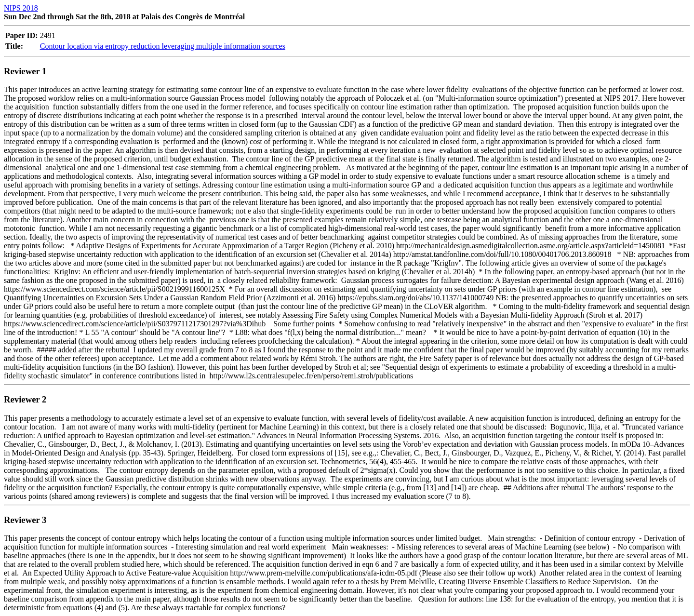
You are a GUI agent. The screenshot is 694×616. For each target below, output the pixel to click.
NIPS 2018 (21, 8)
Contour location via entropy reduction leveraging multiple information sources (163, 46)
